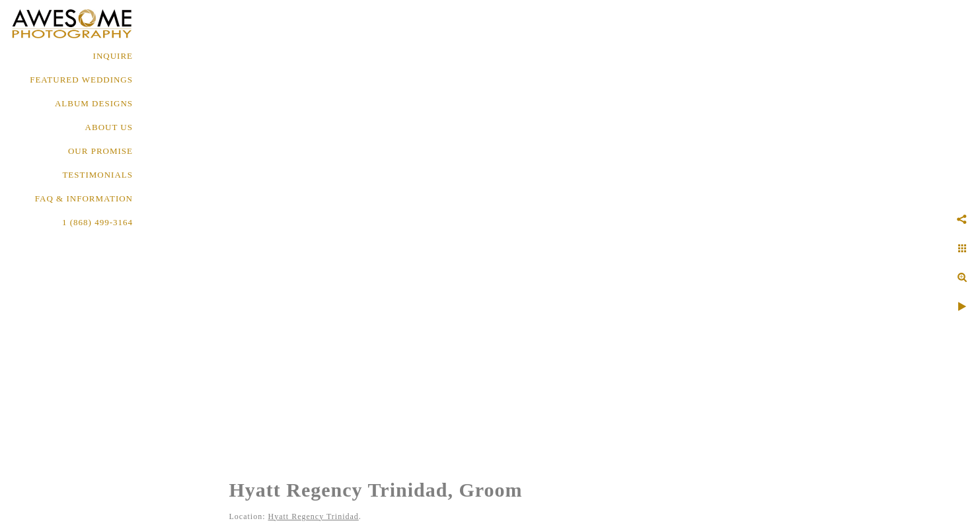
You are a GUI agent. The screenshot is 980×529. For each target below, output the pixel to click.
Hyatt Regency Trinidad (313, 516)
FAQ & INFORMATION (84, 198)
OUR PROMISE (100, 151)
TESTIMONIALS (97, 175)
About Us (109, 127)
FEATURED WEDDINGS (81, 80)
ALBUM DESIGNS (94, 103)
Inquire (113, 56)
